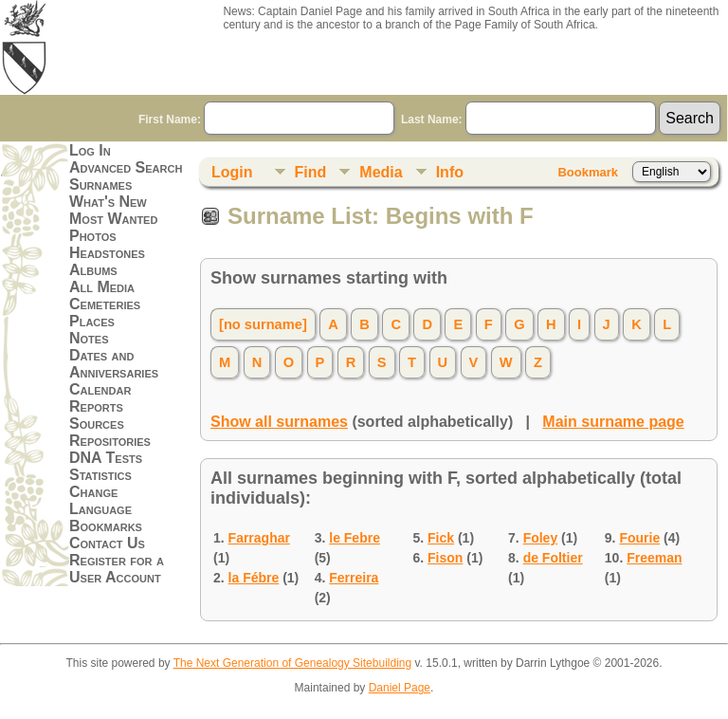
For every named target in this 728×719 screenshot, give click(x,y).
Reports (96, 406)
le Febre (355, 538)
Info (450, 172)
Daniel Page (400, 688)
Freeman (654, 558)
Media (381, 172)
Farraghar (259, 538)
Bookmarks (106, 526)
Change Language (100, 500)
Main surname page (613, 422)
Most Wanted (113, 219)
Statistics (100, 475)
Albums (93, 270)
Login (232, 172)
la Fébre (254, 578)
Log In (90, 150)
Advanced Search (126, 167)
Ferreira (354, 578)
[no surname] (263, 324)
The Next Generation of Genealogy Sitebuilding (293, 663)
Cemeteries (105, 304)
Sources (97, 424)
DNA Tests (106, 458)
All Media (102, 287)
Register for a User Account (117, 569)
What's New (108, 202)
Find (311, 172)
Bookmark (588, 172)
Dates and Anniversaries (114, 364)
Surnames (100, 184)
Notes (89, 338)
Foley (541, 538)
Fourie (639, 538)
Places (92, 321)
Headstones (107, 253)
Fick (441, 538)
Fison (445, 558)
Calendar (100, 389)
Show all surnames (279, 422)
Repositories (110, 441)
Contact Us (107, 543)
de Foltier (553, 558)
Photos (93, 236)
